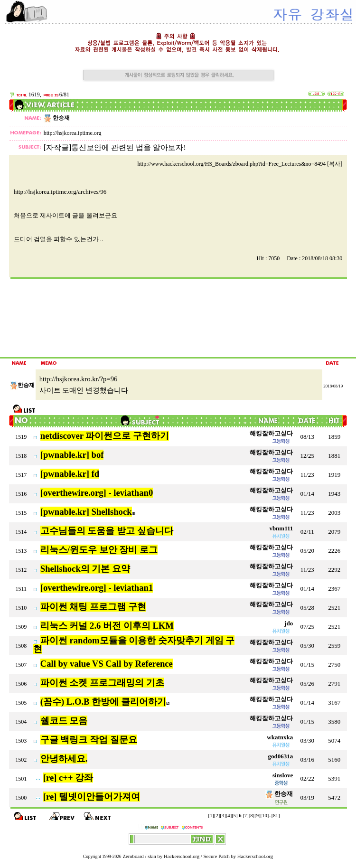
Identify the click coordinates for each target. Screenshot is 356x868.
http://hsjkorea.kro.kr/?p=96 (79, 379)
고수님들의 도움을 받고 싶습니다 (107, 531)
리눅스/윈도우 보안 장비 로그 (99, 550)
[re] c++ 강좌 (68, 778)
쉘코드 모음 (64, 721)
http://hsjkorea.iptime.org (73, 133)
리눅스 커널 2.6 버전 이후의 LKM (107, 626)
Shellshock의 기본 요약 (85, 569)
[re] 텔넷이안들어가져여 (92, 797)
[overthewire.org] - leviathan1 (97, 588)
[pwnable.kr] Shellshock (86, 512)
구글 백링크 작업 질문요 (89, 740)
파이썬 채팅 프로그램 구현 (93, 607)
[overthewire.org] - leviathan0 (97, 493)
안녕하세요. (64, 759)
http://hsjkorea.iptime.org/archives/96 (60, 192)
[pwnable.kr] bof (72, 455)
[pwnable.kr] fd (70, 474)
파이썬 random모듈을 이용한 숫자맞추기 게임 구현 (134, 645)
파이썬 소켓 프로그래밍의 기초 (102, 683)
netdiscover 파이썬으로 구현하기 (105, 436)
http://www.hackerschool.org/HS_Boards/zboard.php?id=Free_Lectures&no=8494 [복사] (240, 164)
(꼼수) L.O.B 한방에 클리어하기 (103, 702)
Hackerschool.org (182, 856)
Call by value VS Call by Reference (107, 664)
